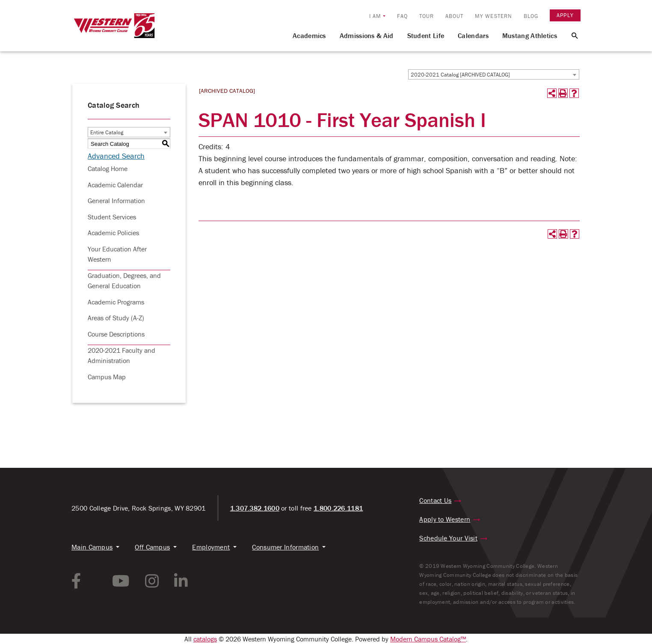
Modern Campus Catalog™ (428, 639)
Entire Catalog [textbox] (107, 132)
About (455, 16)
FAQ (402, 16)
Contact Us (435, 500)
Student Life (426, 35)
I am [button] (375, 16)
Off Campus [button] (152, 547)
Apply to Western (445, 519)
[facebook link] (76, 581)
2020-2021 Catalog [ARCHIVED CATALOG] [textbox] (460, 75)
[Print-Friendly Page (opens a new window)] (563, 93)
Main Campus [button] (92, 547)
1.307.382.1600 (255, 508)
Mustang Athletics (530, 35)
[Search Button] (570, 35)
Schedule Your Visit (448, 538)
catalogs (205, 639)
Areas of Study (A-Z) (116, 318)
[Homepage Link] (114, 30)
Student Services (112, 217)
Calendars (473, 35)
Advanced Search (116, 156)
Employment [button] (211, 547)
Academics (309, 35)
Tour (427, 16)
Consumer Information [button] (285, 547)
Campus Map (107, 377)
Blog (531, 16)
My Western (493, 16)
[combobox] (494, 74)
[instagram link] (152, 581)
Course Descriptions (116, 334)
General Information (116, 201)
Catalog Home (108, 168)
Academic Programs (116, 302)
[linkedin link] (181, 581)
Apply (565, 15)
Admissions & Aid (367, 35)
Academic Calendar (115, 185)
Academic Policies (113, 233)
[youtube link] (121, 581)
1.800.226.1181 (338, 508)
